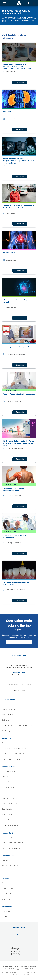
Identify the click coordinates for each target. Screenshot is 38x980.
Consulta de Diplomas (9, 894)
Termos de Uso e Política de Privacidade (19, 967)
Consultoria (6, 860)
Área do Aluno (7, 883)
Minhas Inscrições (8, 899)
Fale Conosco (7, 911)
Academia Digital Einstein (10, 825)
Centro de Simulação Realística (13, 843)
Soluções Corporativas (10, 866)
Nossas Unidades (8, 715)
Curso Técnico (7, 777)
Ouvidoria (5, 917)
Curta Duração (7, 809)
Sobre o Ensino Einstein (10, 709)
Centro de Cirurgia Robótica (11, 848)
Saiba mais (20, 82)
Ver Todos (5, 871)
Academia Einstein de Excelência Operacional (17, 725)
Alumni (4, 743)
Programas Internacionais (11, 759)
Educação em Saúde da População (14, 748)
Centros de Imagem (9, 837)
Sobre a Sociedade (8, 704)
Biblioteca (5, 720)
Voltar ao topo (20, 655)
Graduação (6, 782)
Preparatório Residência (10, 787)
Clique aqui (15, 948)
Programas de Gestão (9, 815)
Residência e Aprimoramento (12, 793)
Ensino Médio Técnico (9, 771)
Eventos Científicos (8, 820)
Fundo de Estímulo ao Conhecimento (14, 754)
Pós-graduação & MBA (10, 798)
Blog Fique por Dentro (9, 731)
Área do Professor (8, 888)
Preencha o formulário (19, 642)
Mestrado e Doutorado (10, 804)
